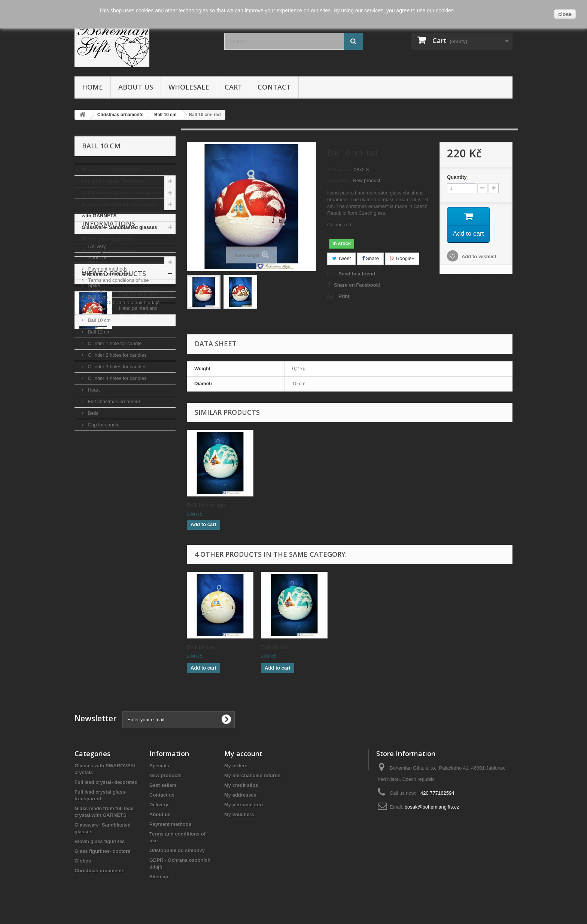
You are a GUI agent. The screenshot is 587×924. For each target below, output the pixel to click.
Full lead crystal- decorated (113, 181)
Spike (93, 285)
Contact (274, 87)
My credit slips (241, 785)
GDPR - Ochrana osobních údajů (123, 530)
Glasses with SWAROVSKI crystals (122, 170)
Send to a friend (357, 274)
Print (344, 296)
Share (370, 258)
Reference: (340, 170)
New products (165, 775)
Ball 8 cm (97, 309)
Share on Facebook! (357, 285)
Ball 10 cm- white (208, 505)
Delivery (96, 473)
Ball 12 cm (98, 332)
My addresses (240, 795)
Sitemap (159, 877)
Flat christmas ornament (113, 401)
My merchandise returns (252, 775)
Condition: (339, 180)
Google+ (402, 258)
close (565, 14)
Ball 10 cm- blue (281, 505)
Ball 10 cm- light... (431, 505)
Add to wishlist (478, 258)
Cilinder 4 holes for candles (116, 378)
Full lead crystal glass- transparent (122, 193)
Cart (233, 87)
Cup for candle (103, 425)
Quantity (457, 177)
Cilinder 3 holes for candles (116, 367)
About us (136, 87)
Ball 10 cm (98, 320)
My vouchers (239, 814)
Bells (92, 413)
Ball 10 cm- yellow (358, 505)
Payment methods (107, 496)
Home (92, 87)
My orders (236, 766)
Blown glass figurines (107, 239)
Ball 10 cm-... (203, 647)
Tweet (341, 258)
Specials (159, 766)
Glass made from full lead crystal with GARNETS (120, 210)
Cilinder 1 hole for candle (114, 343)
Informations (109, 453)
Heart (93, 390)
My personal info (244, 805)
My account (243, 754)
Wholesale (189, 87)
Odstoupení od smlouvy (177, 850)
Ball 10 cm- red (138, 578)
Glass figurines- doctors (110, 250)
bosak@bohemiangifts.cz (432, 807)
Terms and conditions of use (118, 507)
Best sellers (163, 785)
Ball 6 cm (97, 297)
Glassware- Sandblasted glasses (119, 227)
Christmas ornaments (107, 274)
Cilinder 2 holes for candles (116, 355)
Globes (90, 262)
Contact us (162, 795)
